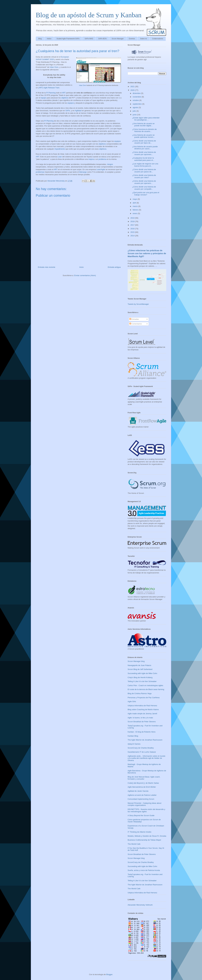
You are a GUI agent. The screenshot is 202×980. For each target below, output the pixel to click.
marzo (136, 206)
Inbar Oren (83, 85)
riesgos (110, 164)
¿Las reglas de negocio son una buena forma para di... (145, 165)
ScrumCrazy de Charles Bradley (141, 748)
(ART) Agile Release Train (49, 88)
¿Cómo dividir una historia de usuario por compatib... (144, 188)
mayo (135, 199)
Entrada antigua (114, 267)
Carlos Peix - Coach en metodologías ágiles (145, 685)
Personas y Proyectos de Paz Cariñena (144, 698)
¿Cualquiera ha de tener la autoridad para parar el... (143, 159)
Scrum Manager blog (136, 661)
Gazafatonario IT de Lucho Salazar (142, 752)
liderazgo (83, 172)
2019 (133, 218)
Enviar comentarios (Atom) (85, 275)
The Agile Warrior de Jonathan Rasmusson (145, 740)
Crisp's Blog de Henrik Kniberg (140, 677)
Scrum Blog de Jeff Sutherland (140, 669)
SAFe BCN (102, 39)
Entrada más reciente (47, 267)
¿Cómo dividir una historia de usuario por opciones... (144, 153)
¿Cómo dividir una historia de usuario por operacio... (144, 182)
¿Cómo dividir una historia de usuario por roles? (144, 176)
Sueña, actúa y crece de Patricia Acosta (144, 870)
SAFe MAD (89, 39)
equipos (71, 103)
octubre (136, 100)
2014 (133, 236)
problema (102, 159)
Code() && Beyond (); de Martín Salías (143, 783)
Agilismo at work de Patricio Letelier (142, 795)
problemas (40, 172)
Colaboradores (158, 39)
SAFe (68, 111)
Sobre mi (144, 39)
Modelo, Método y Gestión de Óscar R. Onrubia (147, 836)
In (50, 67)
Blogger (109, 974)
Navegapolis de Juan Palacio (139, 665)
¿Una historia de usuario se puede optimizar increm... (143, 136)
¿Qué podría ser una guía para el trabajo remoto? (146, 194)
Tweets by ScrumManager (138, 304)
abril (135, 203)
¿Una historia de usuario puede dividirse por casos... (145, 148)
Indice (49, 39)
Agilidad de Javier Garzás (138, 791)
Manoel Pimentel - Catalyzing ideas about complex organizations (144, 804)
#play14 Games (134, 744)
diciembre (137, 93)
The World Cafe (134, 844)
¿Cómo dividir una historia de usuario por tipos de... (144, 142)
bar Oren (55, 67)
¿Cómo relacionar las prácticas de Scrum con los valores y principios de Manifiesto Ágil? (147, 253)
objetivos (65, 98)
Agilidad (78, 111)
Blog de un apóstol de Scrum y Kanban (89, 15)
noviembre (137, 97)
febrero (136, 210)
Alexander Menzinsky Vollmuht (140, 905)
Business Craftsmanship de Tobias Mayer (144, 840)
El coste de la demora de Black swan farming (146, 689)
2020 (133, 90)
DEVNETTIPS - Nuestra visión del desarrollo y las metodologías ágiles (146, 810)
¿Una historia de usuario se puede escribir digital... (143, 125)
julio (135, 111)
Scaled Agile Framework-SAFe (68, 39)
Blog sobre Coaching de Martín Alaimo (143, 709)
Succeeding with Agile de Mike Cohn (142, 673)
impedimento (60, 149)
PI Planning (51, 93)
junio (135, 115)
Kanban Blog (133, 736)
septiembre (137, 104)
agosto (136, 107)
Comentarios (136, 324)
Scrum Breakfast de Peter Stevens (142, 722)
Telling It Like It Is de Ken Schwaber (142, 681)
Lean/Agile (101, 169)
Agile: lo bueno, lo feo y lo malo (140, 718)
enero (135, 213)
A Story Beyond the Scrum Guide (141, 815)
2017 (133, 225)
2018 (133, 221)
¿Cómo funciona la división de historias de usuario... (144, 130)
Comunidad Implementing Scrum (141, 799)
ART (64, 93)
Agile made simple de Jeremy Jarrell (142, 714)
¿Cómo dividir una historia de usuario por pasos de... (144, 171)
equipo (44, 98)
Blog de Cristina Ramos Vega (140, 693)
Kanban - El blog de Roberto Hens (142, 732)
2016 (133, 229)
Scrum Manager (118, 39)
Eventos (132, 39)
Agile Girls (132, 701)
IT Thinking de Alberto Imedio (140, 832)
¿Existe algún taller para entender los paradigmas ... (146, 119)
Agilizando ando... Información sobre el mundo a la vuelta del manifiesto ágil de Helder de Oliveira (146, 758)
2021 (133, 87)
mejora (91, 159)
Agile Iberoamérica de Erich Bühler (142, 787)
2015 (133, 232)
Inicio (82, 267)
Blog (40, 39)
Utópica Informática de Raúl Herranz (142, 706)
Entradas (134, 319)
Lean (60, 157)
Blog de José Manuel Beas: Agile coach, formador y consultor (144, 778)
